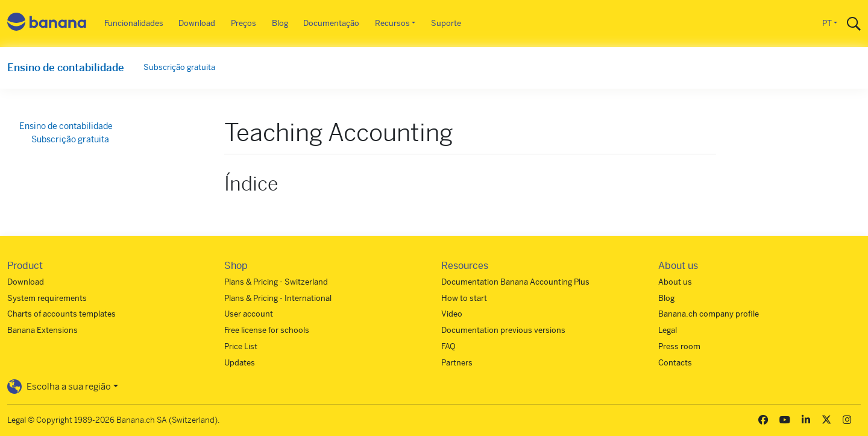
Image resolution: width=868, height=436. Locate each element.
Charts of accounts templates (61, 314)
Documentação (331, 23)
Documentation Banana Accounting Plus (515, 282)
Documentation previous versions (503, 330)
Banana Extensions (42, 330)
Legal (668, 330)
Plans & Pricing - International (278, 298)
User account (249, 314)
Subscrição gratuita (179, 67)
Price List (241, 346)
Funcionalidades (134, 23)
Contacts (675, 363)
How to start (464, 298)
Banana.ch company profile (709, 314)
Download (197, 23)
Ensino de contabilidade (66, 68)
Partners (457, 363)
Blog (280, 23)
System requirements (47, 298)
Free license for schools (267, 330)
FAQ (448, 346)
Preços (244, 23)
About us (675, 282)
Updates (240, 363)
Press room (679, 346)
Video (452, 314)
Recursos (392, 23)
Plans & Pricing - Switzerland (276, 282)
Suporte (446, 23)
